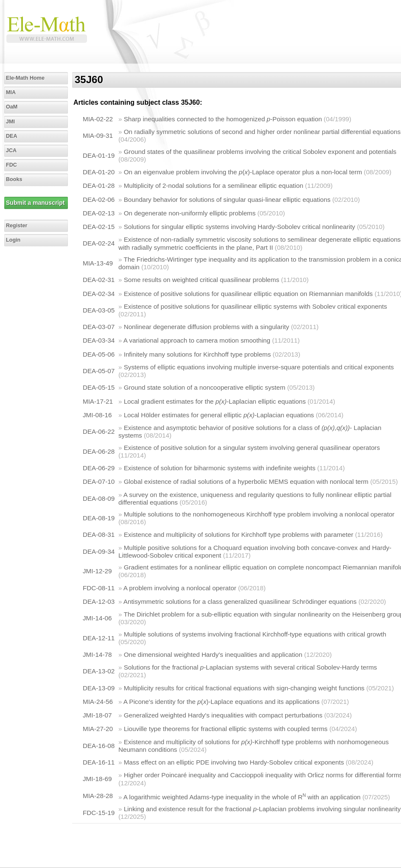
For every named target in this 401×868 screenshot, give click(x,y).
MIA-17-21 (98, 401)
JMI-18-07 (97, 715)
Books (14, 179)
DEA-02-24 (99, 243)
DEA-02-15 (99, 227)
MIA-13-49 (98, 263)
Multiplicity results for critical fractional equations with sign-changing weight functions (244, 688)
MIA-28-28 (98, 796)
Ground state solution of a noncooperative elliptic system (205, 387)
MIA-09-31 (98, 135)
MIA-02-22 (98, 119)
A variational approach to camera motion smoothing (197, 340)
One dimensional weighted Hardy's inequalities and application (213, 654)
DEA (12, 136)
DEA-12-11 (99, 638)
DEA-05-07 (99, 371)
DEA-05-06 (99, 354)
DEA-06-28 (99, 451)
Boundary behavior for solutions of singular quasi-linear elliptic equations (227, 200)
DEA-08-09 (99, 498)
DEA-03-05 (99, 310)
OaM (12, 107)
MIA (11, 92)
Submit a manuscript (35, 203)
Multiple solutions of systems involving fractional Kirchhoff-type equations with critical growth (255, 634)
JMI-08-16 (97, 415)
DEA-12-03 (99, 601)
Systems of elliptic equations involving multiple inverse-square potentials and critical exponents (259, 367)
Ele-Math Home (25, 78)
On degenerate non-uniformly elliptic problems (190, 213)
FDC (11, 165)
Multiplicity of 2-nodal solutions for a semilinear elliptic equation (214, 186)
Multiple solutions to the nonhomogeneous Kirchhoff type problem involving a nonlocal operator (259, 514)
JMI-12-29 (97, 571)
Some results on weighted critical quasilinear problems (202, 280)
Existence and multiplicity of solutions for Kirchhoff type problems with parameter (239, 534)
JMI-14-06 (97, 618)
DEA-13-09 (99, 688)
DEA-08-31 (99, 534)
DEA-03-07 (99, 327)
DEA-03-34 (99, 340)
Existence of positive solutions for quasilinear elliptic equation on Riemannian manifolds (248, 294)
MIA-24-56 (98, 702)
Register (17, 226)
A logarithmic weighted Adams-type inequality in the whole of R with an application (242, 797)
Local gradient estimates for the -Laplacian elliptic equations (215, 401)
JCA (11, 151)
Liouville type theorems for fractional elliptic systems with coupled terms (226, 729)
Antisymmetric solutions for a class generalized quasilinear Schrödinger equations (240, 601)
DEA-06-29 (99, 468)
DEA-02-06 (99, 200)
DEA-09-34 (99, 551)
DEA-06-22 (99, 431)
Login (13, 240)
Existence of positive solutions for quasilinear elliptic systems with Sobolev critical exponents (255, 306)
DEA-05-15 (99, 387)
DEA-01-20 (99, 172)
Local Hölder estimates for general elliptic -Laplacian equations (219, 415)
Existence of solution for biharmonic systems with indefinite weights (220, 468)
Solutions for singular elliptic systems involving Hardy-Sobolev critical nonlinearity (240, 227)
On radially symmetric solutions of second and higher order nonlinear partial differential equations (262, 132)
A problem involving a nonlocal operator (180, 588)
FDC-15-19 (99, 813)
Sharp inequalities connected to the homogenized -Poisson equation (223, 119)
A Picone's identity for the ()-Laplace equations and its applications (222, 702)
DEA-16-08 (99, 746)
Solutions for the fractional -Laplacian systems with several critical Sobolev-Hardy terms (251, 667)
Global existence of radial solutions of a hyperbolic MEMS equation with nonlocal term (246, 481)
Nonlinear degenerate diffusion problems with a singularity (207, 327)
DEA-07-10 (99, 481)
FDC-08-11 (99, 588)
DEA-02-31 (99, 280)
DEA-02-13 (99, 213)
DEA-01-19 (99, 155)
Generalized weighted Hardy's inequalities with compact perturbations (223, 715)
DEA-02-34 (99, 294)
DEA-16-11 (99, 762)
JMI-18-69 (97, 779)
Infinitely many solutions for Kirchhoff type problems (198, 354)
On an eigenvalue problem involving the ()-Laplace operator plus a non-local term (243, 172)
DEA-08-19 (99, 518)
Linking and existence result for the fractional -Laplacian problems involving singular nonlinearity (262, 809)
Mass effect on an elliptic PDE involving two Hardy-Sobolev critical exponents (234, 762)
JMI (10, 122)
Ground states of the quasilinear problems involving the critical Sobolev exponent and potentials (260, 152)
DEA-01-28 (99, 186)
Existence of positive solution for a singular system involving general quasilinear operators (252, 448)
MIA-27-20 (98, 729)
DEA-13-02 (99, 671)
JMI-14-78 (97, 654)
